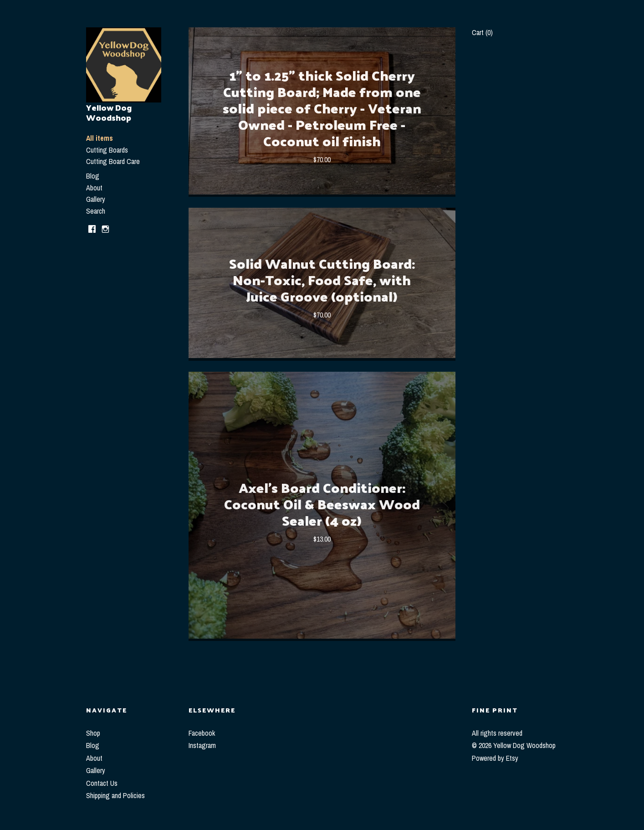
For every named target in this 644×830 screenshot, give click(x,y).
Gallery (96, 199)
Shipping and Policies (115, 795)
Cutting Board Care (113, 161)
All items (100, 138)
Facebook (202, 733)
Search (96, 211)
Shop (93, 733)
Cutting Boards (107, 150)
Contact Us (102, 783)
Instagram (202, 745)
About (94, 188)
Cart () (482, 32)
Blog (93, 176)
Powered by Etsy (495, 758)
